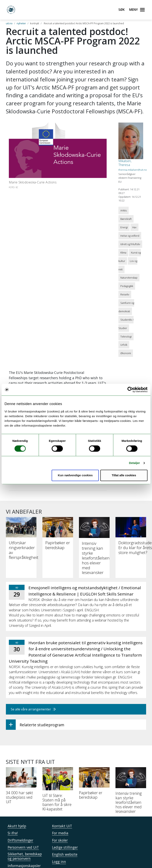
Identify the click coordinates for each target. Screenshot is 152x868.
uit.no (9, 23)
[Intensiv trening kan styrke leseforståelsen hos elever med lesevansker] (131, 792)
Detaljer (135, 463)
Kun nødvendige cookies (75, 475)
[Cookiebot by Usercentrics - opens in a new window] (130, 390)
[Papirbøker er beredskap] (94, 785)
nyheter (21, 23)
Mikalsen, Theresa (125, 163)
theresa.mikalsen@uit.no (133, 170)
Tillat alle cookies (124, 475)
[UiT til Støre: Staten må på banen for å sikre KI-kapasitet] (58, 791)
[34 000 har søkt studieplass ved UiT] (21, 787)
